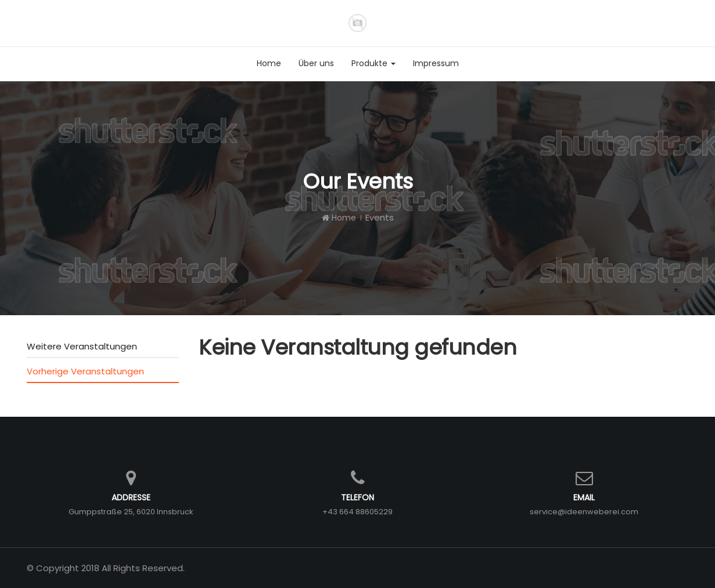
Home (339, 218)
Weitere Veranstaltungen (82, 346)
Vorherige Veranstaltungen (85, 371)
